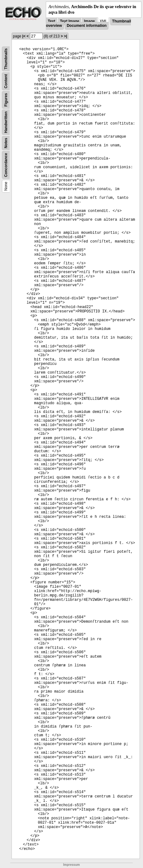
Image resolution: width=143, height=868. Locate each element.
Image (90, 21)
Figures (6, 100)
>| (65, 36)
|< (24, 36)
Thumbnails (6, 59)
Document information (87, 26)
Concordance (6, 165)
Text (51, 21)
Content (6, 81)
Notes (6, 143)
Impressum (71, 865)
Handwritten (6, 122)
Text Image (70, 21)
